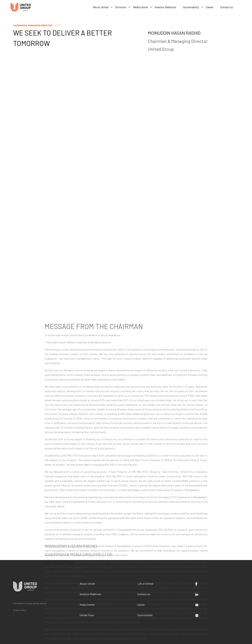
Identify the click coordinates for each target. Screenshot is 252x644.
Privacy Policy (20, 610)
